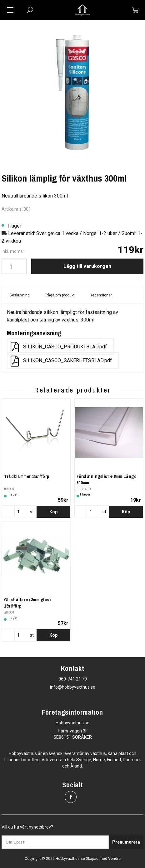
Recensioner (101, 295)
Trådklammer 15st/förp (27, 476)
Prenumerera (126, 842)
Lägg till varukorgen (87, 266)
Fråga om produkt (60, 295)
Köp (53, 512)
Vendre (114, 859)
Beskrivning (20, 295)
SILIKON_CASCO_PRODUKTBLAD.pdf (59, 347)
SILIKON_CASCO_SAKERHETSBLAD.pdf (61, 361)
